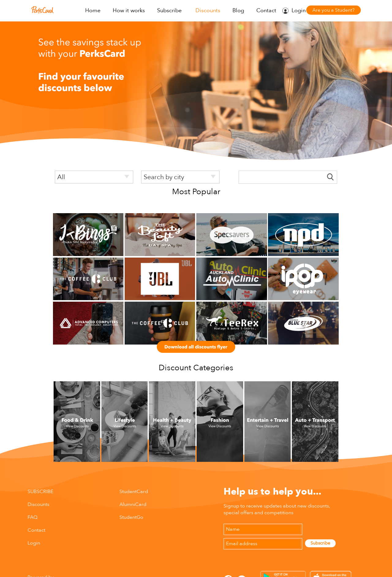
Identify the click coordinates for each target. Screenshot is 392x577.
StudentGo (131, 517)
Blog (238, 11)
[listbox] (94, 177)
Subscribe (169, 11)
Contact (266, 11)
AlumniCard (133, 504)
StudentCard (134, 492)
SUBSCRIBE (40, 492)
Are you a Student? (334, 10)
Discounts (208, 11)
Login (299, 11)
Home (93, 11)
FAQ (32, 517)
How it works (129, 11)
